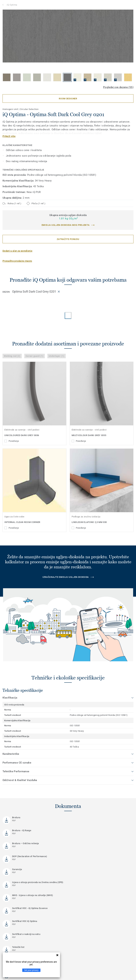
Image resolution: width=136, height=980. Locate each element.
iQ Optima (12, 5)
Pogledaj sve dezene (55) (118, 87)
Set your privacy (31, 970)
